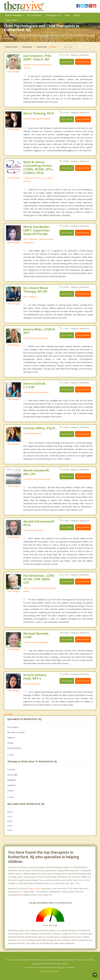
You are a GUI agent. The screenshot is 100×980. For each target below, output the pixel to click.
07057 (10, 830)
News (68, 15)
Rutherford (42, 47)
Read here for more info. (50, 971)
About (77, 15)
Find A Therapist (15, 15)
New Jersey (27, 47)
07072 (10, 812)
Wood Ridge (12, 775)
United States (11, 47)
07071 (10, 817)
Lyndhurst (11, 785)
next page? (8, 714)
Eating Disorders (14, 748)
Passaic (10, 791)
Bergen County (34, 888)
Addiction (11, 738)
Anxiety (10, 743)
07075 (10, 826)
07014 (10, 821)
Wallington (12, 780)
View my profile (83, 62)
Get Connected (35, 15)
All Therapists (13, 727)
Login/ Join (11, 20)
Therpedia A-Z (54, 15)
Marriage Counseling (16, 732)
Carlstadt (11, 770)
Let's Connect (67, 62)
